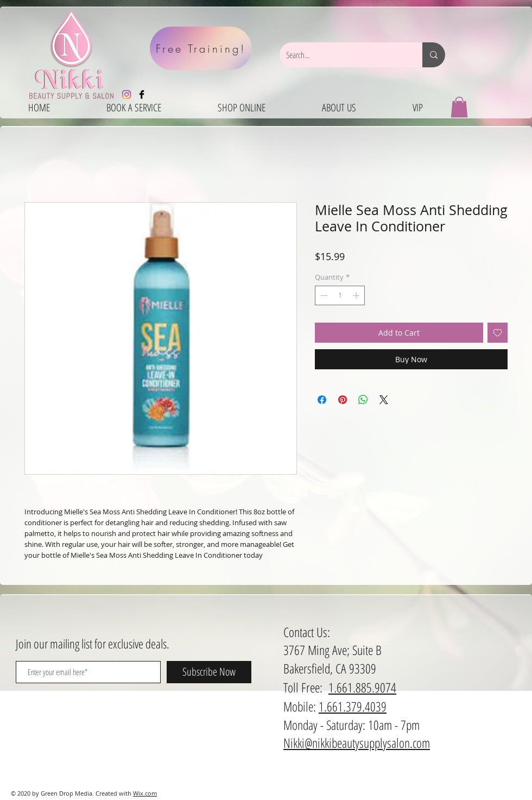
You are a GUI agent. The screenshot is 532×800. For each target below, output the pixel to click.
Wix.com (145, 793)
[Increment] (357, 295)
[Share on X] (384, 400)
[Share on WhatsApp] (363, 400)
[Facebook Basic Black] (142, 95)
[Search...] (343, 55)
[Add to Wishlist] (498, 333)
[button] (459, 107)
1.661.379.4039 (353, 706)
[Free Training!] (201, 48)
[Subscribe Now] (209, 672)
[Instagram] (126, 95)
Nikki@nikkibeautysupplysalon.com (357, 743)
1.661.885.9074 (362, 687)
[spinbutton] (340, 295)
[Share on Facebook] (322, 400)
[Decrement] (323, 295)
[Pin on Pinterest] (343, 400)
